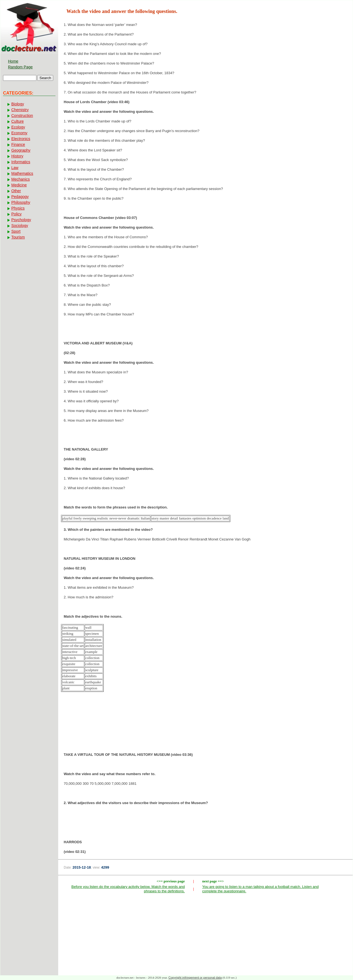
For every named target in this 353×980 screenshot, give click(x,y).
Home (13, 61)
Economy (19, 133)
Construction (22, 116)
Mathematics (22, 173)
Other (16, 191)
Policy (16, 214)
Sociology (20, 226)
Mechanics (21, 179)
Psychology (21, 220)
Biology (18, 104)
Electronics (21, 139)
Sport (16, 231)
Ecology (18, 127)
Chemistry (20, 110)
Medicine (19, 185)
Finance (18, 144)
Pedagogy (20, 197)
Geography (21, 150)
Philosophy (21, 202)
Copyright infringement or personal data (195, 978)
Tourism (18, 237)
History (17, 156)
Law (15, 168)
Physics (18, 208)
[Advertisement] (205, 724)
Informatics (21, 162)
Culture (18, 121)
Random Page (20, 67)
